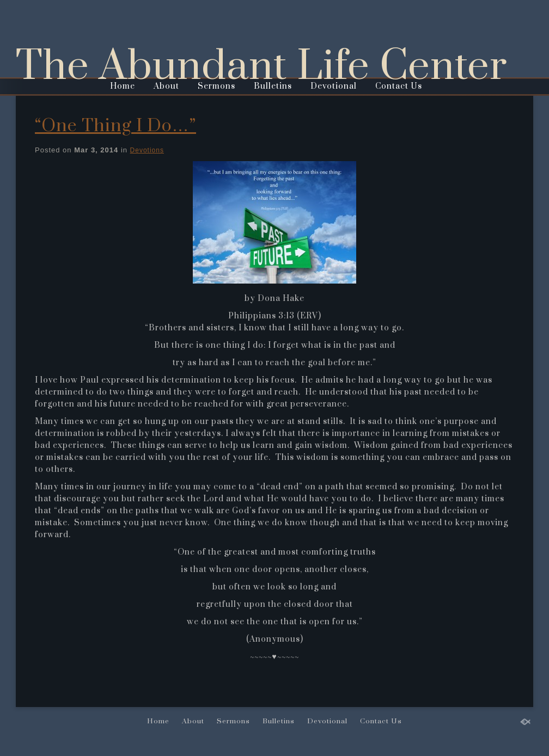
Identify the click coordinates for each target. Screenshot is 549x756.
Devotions (147, 150)
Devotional (334, 86)
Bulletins (273, 86)
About (166, 86)
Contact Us (399, 86)
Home (123, 86)
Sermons (216, 86)
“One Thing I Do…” (115, 126)
